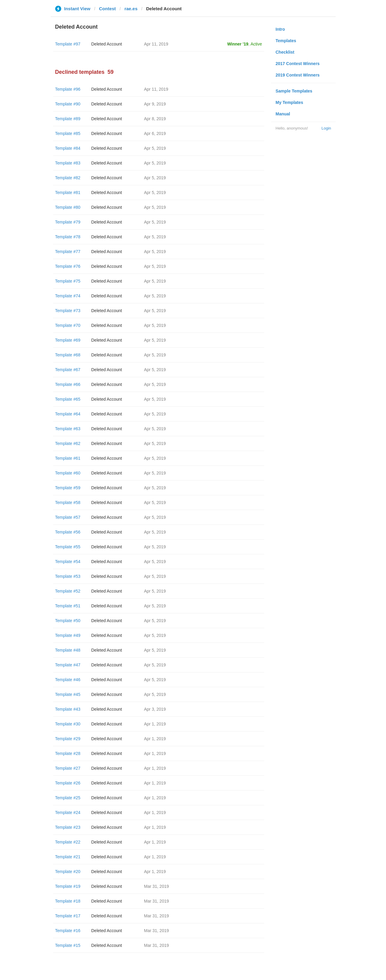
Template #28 (68, 753)
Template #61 (68, 458)
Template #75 (68, 281)
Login (326, 128)
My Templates (289, 102)
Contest (107, 9)
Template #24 (68, 812)
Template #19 (68, 886)
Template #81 (68, 193)
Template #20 (68, 872)
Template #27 (68, 768)
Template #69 (68, 340)
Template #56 (68, 532)
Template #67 (68, 370)
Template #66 (68, 384)
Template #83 (68, 163)
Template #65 (68, 399)
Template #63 (68, 429)
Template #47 (68, 665)
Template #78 (68, 237)
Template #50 (68, 621)
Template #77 (68, 252)
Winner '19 (238, 44)
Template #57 (68, 517)
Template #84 (68, 148)
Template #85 (68, 133)
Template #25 (68, 798)
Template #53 (68, 576)
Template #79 (68, 222)
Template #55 (68, 547)
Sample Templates (294, 91)
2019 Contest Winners (298, 75)
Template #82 (68, 178)
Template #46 (68, 680)
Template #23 (68, 827)
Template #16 (68, 931)
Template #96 (68, 89)
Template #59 (68, 488)
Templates (286, 41)
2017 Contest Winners (298, 64)
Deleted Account (107, 44)
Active (256, 44)
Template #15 (68, 945)
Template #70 (68, 325)
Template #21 (68, 857)
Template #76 (68, 266)
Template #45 (68, 694)
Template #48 (68, 650)
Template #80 (68, 207)
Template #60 (68, 473)
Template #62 (68, 443)
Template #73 (68, 311)
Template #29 (68, 739)
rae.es (131, 9)
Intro (280, 29)
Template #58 (68, 503)
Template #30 (68, 724)
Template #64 (68, 414)
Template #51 (68, 606)
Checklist (285, 52)
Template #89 (68, 119)
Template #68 (68, 355)
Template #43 (68, 709)
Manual (283, 114)
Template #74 (68, 296)
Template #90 (68, 104)
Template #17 (68, 916)
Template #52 (68, 591)
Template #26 (68, 783)
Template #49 (68, 635)
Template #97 (68, 44)
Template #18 (68, 901)
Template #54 (68, 562)
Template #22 (68, 842)
